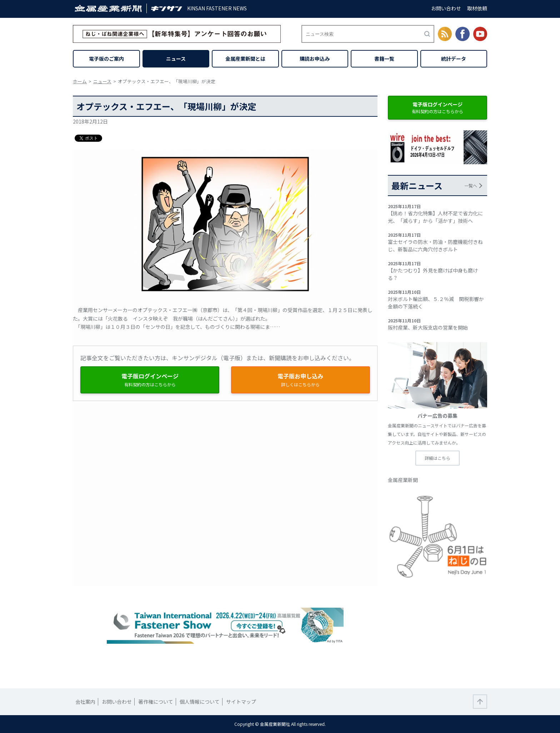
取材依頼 (477, 8)
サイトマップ (241, 702)
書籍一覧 (384, 59)
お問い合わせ (446, 8)
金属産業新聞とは (245, 59)
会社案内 (85, 702)
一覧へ (471, 185)
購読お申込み (315, 59)
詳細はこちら (437, 458)
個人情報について (200, 702)
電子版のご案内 (106, 59)
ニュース (176, 59)
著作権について (156, 702)
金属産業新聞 (403, 480)
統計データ (454, 59)
